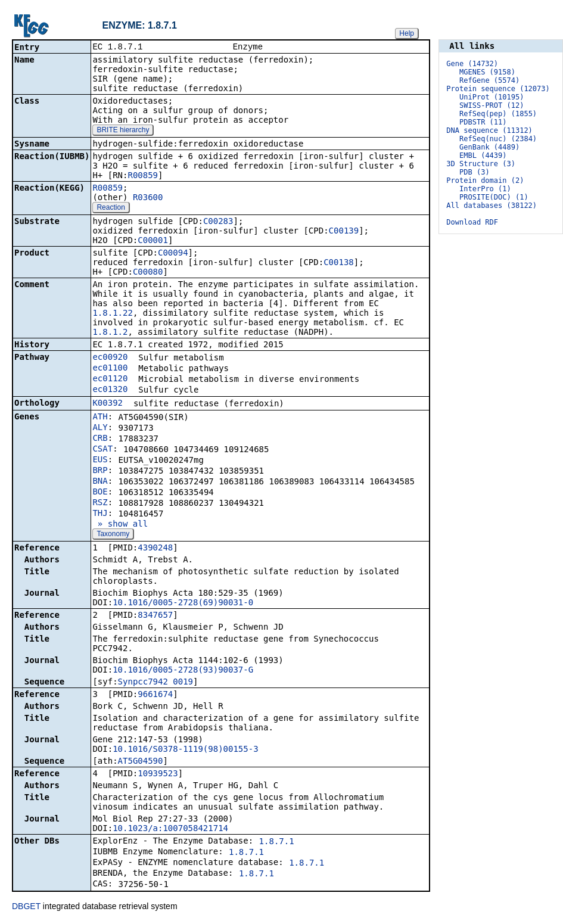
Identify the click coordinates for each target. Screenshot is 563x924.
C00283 (218, 222)
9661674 (155, 695)
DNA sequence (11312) (489, 130)
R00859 (143, 176)
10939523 (158, 774)
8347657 (155, 616)
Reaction (111, 209)
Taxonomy (113, 535)
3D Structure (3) (481, 164)
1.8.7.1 (277, 842)
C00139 (344, 232)
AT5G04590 (141, 762)
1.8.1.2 (110, 333)
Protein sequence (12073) (498, 89)
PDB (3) (475, 172)
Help (407, 33)
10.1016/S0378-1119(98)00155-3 (185, 750)
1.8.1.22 (112, 314)
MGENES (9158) (487, 72)
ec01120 (110, 379)
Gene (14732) (472, 64)
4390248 (155, 549)
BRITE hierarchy (123, 131)
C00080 (148, 273)
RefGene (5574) (489, 80)
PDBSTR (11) (483, 122)
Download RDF (472, 222)
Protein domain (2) (485, 181)
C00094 (173, 254)
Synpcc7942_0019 (155, 683)
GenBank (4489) (489, 147)
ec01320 (110, 390)
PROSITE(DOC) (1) (494, 197)
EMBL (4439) (483, 155)
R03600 (148, 198)
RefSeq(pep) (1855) (498, 114)
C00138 (339, 263)
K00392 (108, 404)
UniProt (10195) (492, 97)
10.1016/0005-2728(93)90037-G (183, 671)
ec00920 (110, 358)
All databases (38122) (492, 206)
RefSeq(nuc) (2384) (498, 139)
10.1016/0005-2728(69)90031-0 (183, 603)
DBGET (26, 907)
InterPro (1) (485, 189)
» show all (120, 525)
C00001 (153, 241)
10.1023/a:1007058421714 (170, 829)
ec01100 (110, 369)
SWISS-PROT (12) (492, 105)
